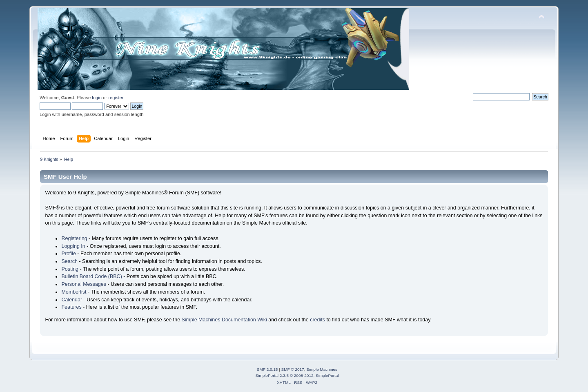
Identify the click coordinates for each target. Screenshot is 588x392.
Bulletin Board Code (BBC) (91, 276)
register (116, 98)
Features (71, 307)
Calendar (72, 300)
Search (69, 261)
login (97, 98)
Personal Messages (84, 284)
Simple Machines (322, 369)
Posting (70, 269)
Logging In (73, 246)
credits (317, 320)
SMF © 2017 (293, 369)
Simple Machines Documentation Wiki (224, 320)
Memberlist (74, 292)
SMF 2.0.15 (267, 369)
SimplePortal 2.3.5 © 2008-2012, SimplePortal (297, 375)
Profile (68, 254)
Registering (74, 238)
